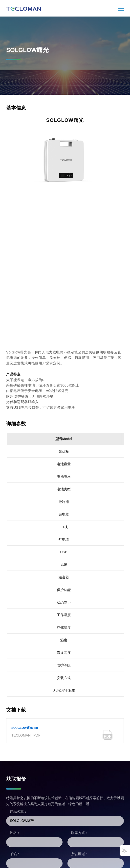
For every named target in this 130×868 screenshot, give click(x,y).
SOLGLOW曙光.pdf (25, 728)
